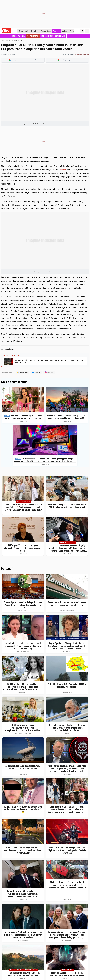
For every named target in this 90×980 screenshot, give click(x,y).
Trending (35, 31)
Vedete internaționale (18, 36)
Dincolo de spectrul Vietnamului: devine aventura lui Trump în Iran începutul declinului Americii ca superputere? (23, 894)
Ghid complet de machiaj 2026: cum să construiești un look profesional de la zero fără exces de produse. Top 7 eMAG (23, 417)
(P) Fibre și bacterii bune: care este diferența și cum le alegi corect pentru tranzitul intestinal (23, 728)
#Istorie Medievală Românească (24, 970)
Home (3, 41)
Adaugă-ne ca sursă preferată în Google (23, 60)
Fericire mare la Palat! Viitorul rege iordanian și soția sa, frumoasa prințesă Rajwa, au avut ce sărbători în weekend (23, 935)
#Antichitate (67, 970)
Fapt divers (67, 513)
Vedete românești (33, 36)
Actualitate (46, 31)
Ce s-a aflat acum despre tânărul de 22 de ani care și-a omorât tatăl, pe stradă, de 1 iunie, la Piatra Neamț (23, 850)
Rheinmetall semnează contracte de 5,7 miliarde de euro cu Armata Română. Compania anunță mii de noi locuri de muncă (67, 885)
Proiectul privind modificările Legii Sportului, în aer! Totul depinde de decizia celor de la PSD (23, 605)
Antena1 (62, 170)
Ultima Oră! (24, 31)
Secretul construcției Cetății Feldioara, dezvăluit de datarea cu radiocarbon (23, 974)
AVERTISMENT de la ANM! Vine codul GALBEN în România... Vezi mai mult (67, 685)
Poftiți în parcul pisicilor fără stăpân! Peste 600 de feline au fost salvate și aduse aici (67, 506)
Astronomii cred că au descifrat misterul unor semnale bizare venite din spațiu (23, 767)
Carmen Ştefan (8, 349)
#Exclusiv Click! (24, 502)
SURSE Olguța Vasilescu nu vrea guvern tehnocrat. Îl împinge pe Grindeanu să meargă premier (23, 548)
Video (65, 31)
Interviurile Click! (47, 36)
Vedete (56, 31)
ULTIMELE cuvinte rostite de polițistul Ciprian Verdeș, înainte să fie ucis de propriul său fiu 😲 (23, 809)
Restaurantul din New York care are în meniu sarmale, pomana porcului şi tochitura (67, 604)
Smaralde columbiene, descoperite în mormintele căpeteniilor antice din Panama (67, 974)
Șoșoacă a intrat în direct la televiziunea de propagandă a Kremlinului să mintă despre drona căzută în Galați (23, 646)
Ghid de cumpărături (14, 382)
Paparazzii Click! (60, 36)
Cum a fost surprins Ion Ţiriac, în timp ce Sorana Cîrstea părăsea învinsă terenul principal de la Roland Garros (67, 728)
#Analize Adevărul (68, 542)
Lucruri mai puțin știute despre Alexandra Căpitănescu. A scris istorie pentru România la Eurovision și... (67, 850)
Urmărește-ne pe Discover (67, 60)
